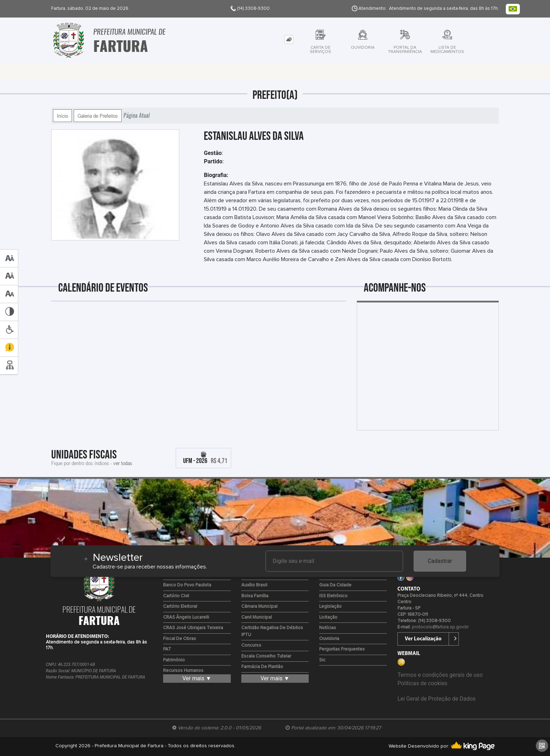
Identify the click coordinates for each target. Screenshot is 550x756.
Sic (322, 660)
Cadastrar (440, 561)
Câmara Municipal (259, 607)
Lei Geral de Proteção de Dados (437, 699)
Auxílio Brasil (254, 585)
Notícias (328, 628)
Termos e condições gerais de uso (440, 675)
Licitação (328, 617)
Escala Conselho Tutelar (266, 656)
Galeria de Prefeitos (98, 116)
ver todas (123, 463)
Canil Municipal (257, 617)
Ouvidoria (329, 639)
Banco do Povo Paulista (187, 585)
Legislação (330, 607)
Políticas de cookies (422, 683)
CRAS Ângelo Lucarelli (186, 617)
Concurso (251, 645)
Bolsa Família (255, 596)
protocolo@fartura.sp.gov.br (440, 627)
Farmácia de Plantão (262, 667)
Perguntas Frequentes (342, 649)
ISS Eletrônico (333, 596)
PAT (167, 649)
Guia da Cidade (335, 585)
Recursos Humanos (183, 671)
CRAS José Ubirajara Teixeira (193, 628)
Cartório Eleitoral (180, 607)
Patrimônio (174, 660)
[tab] (289, 39)
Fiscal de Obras (180, 639)
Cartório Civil (176, 596)
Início (62, 116)
